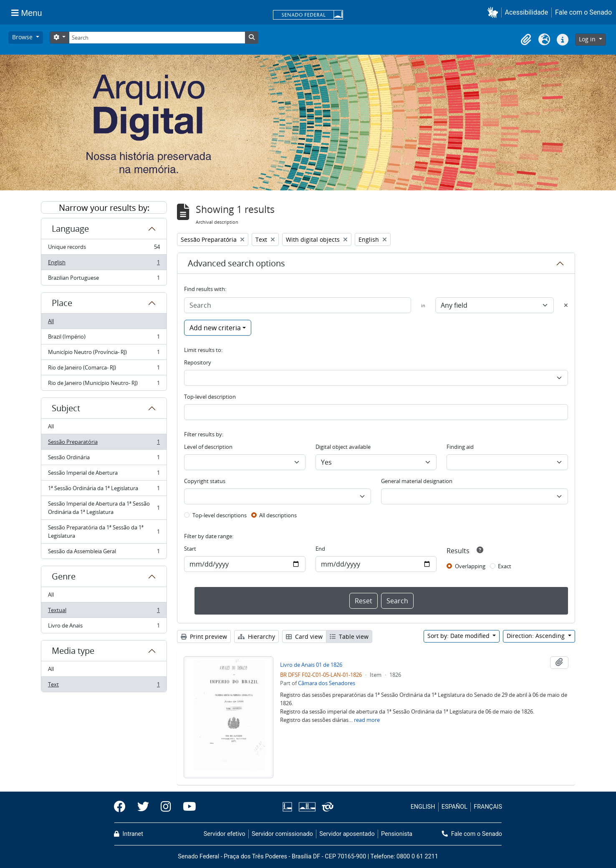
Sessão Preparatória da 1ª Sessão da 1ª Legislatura (104, 531)
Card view (304, 636)
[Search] (157, 38)
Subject (66, 408)
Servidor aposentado (347, 834)
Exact (505, 566)
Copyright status (205, 481)
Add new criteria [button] (215, 328)
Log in (588, 39)
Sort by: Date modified (459, 636)
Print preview (204, 636)
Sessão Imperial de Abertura (104, 474)
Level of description (208, 447)
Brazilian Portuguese (104, 279)
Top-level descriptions (220, 515)
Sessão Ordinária (104, 459)
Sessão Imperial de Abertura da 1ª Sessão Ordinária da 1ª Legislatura (104, 508)
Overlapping (470, 566)
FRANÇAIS (488, 807)
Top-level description (210, 397)
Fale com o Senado (583, 12)
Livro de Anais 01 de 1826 (311, 665)
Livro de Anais (104, 627)
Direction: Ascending (536, 636)
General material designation (417, 481)
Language (70, 229)
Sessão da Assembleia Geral (104, 553)
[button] (494, 12)
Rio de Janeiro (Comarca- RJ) (104, 369)
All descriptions (278, 515)
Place (62, 303)
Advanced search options (236, 263)
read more (367, 720)
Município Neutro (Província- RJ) (104, 354)
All (51, 321)
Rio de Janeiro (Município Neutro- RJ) (104, 385)
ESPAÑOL (454, 807)
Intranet (129, 834)
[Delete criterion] (566, 305)
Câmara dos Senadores (327, 683)
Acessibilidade (527, 12)
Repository (198, 362)
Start (190, 549)
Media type (73, 651)
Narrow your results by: (104, 208)
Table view (349, 636)
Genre (64, 576)
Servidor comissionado (282, 834)
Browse (23, 37)
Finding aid (460, 447)
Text (104, 686)
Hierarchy (256, 636)
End (320, 549)
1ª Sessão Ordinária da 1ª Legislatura (104, 490)
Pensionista (397, 834)
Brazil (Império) (104, 338)
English (104, 264)
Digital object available (343, 447)
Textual (104, 612)
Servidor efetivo (225, 834)
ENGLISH (423, 807)
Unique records (104, 249)
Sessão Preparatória (104, 444)
